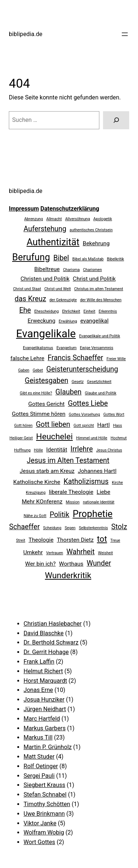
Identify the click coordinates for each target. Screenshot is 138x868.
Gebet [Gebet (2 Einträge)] (38, 370)
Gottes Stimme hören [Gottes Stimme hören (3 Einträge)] (38, 414)
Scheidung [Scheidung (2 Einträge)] (52, 528)
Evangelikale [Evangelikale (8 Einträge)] (46, 334)
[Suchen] (116, 120)
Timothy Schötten (47, 804)
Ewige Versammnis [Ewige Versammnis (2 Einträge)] (97, 348)
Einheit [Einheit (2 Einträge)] (89, 311)
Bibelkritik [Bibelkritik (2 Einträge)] (115, 259)
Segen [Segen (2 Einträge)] (70, 528)
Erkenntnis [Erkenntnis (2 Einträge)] (108, 311)
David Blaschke (44, 633)
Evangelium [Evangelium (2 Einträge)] (66, 348)
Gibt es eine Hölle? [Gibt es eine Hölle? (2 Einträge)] (36, 393)
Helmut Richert (43, 671)
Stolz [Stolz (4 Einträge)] (119, 527)
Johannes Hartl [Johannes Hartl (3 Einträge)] (97, 471)
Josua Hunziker (44, 700)
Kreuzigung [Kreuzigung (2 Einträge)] (36, 493)
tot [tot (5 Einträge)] (102, 539)
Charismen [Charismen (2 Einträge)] (93, 270)
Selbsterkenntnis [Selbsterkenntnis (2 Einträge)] (93, 528)
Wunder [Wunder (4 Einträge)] (99, 563)
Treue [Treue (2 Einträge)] (115, 540)
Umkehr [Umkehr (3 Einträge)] (33, 552)
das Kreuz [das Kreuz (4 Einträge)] (30, 299)
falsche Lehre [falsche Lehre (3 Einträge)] (27, 358)
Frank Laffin (39, 662)
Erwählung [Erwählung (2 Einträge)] (68, 321)
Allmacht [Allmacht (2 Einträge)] (54, 219)
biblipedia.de (26, 34)
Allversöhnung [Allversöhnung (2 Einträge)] (78, 219)
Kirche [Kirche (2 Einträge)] (117, 483)
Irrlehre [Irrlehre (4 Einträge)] (82, 449)
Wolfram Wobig (44, 832)
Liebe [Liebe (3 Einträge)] (104, 492)
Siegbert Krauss (44, 785)
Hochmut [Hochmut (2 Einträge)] (118, 438)
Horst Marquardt (45, 681)
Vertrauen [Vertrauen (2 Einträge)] (54, 553)
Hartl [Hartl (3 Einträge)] (103, 425)
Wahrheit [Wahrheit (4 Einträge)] (80, 552)
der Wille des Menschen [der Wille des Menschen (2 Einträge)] (101, 300)
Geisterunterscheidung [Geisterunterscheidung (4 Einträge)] (82, 369)
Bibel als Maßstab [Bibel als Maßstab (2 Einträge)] (88, 259)
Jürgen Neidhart (45, 709)
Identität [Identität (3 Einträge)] (57, 450)
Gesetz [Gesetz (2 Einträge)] (77, 382)
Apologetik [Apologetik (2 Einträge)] (103, 219)
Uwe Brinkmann (44, 814)
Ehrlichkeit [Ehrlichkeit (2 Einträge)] (71, 311)
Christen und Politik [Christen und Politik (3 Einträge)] (45, 279)
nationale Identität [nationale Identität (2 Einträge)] (99, 502)
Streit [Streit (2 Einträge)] (21, 540)
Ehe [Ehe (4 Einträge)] (25, 310)
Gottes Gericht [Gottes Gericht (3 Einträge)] (47, 404)
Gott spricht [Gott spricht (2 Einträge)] (84, 426)
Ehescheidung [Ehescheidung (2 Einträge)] (47, 311)
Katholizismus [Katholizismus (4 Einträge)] (86, 482)
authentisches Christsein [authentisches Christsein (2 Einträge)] (91, 230)
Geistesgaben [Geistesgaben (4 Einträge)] (46, 381)
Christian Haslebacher (53, 624)
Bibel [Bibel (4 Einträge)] (61, 258)
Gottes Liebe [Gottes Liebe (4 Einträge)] (88, 403)
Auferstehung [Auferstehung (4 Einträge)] (45, 229)
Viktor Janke (40, 823)
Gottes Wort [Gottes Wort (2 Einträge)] (114, 414)
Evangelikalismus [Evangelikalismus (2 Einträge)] (38, 348)
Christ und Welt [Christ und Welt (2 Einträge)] (57, 289)
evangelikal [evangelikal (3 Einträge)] (94, 321)
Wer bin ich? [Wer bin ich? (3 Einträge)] (40, 564)
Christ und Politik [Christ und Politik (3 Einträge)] (94, 279)
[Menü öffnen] (125, 34)
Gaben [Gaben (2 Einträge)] (24, 370)
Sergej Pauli (39, 776)
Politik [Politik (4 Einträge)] (60, 515)
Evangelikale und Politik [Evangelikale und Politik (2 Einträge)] (100, 336)
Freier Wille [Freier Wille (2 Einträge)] (116, 359)
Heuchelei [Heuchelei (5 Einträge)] (54, 437)
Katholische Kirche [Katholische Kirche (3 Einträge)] (37, 482)
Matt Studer (39, 757)
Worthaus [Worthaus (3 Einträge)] (71, 564)
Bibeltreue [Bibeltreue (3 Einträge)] (47, 269)
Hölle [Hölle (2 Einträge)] (38, 450)
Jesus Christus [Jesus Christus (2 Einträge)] (109, 450)
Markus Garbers (45, 728)
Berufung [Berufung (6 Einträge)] (31, 257)
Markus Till (38, 737)
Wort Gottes (39, 842)
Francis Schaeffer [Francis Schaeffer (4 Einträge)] (76, 358)
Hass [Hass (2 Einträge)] (117, 426)
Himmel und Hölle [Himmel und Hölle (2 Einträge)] (92, 438)
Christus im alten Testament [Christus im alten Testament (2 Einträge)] (98, 289)
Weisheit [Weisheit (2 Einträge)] (105, 553)
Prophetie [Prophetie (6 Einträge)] (92, 514)
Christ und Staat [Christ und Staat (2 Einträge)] (27, 289)
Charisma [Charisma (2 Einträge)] (71, 270)
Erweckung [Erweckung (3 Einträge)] (41, 321)
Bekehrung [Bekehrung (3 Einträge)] (96, 243)
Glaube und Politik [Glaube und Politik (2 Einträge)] (101, 393)
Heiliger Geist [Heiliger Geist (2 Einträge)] (21, 438)
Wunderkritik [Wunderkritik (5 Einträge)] (68, 575)
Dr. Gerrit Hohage (46, 652)
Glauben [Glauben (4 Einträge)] (69, 392)
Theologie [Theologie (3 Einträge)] (41, 540)
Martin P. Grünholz (48, 747)
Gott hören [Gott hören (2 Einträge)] (23, 426)
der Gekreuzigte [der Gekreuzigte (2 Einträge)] (63, 300)
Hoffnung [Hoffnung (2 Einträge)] (22, 450)
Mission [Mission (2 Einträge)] (73, 502)
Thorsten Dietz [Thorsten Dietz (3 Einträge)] (75, 540)
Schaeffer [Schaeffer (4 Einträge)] (24, 527)
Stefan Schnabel (45, 795)
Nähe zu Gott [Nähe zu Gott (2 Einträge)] (35, 516)
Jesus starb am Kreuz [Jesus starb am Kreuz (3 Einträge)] (47, 471)
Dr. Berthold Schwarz (51, 642)
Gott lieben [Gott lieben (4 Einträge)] (53, 424)
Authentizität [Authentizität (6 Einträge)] (53, 242)
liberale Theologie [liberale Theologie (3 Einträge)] (71, 492)
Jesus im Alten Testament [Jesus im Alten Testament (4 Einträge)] (68, 461)
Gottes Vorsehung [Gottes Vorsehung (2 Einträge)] (84, 414)
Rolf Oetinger (41, 766)
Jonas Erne (38, 690)
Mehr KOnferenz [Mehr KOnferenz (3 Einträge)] (42, 502)
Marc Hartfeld (42, 719)
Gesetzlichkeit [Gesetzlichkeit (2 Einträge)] (99, 382)
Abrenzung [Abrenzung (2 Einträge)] (34, 219)
